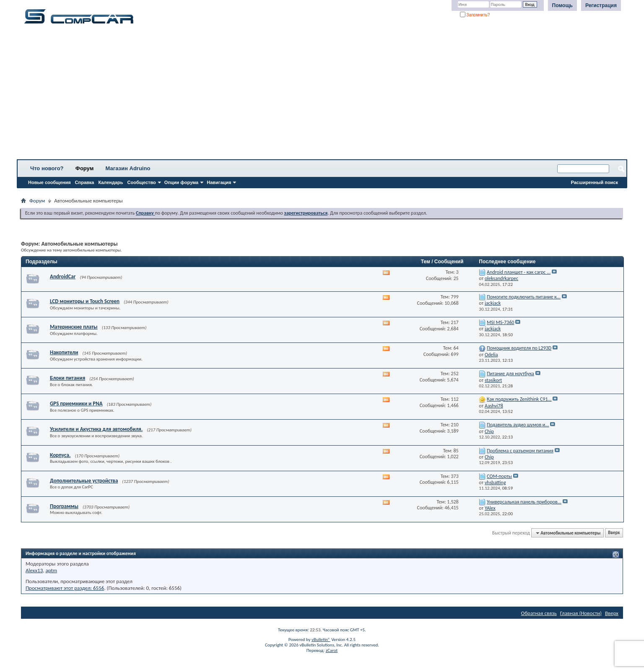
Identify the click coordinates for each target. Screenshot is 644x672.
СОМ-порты (499, 476)
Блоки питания (68, 378)
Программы (64, 506)
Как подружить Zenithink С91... (519, 399)
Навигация (219, 182)
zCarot (332, 650)
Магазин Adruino (128, 168)
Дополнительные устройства (84, 481)
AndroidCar (63, 276)
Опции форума (181, 182)
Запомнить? (475, 15)
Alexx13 (34, 570)
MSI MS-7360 (500, 322)
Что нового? (47, 168)
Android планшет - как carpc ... (519, 272)
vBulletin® (321, 640)
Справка (85, 182)
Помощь (562, 5)
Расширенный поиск (595, 182)
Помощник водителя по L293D (519, 348)
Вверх (614, 533)
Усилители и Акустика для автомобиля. (96, 429)
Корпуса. (60, 455)
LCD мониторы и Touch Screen (85, 301)
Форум (84, 168)
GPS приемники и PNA (76, 403)
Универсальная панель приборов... (524, 502)
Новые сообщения (49, 182)
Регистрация (601, 5)
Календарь (110, 182)
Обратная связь (539, 613)
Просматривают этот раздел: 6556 (65, 588)
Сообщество (142, 182)
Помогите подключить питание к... (524, 297)
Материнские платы (74, 327)
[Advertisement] (262, 94)
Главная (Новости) (581, 613)
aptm (51, 570)
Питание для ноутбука (510, 374)
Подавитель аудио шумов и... (518, 425)
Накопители (64, 352)
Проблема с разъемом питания (520, 451)
